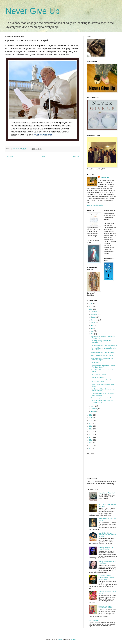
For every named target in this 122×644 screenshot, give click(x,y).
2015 (91, 437)
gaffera (60, 639)
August (93, 323)
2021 (91, 421)
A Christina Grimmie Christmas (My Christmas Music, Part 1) (107, 578)
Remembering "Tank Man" (107, 493)
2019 (91, 426)
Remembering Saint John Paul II (101, 398)
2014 (91, 440)
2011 (91, 448)
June (93, 328)
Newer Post (10, 157)
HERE (92, 482)
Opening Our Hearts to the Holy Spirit (102, 353)
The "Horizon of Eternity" (98, 374)
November (94, 314)
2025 (91, 306)
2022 (91, 418)
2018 (91, 429)
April (93, 334)
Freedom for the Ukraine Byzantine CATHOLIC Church (102, 381)
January (94, 411)
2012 (91, 446)
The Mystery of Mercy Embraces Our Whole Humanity (102, 390)
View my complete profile (95, 205)
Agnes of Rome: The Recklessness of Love (105, 607)
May (93, 331)
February (94, 409)
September (95, 320)
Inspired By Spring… (97, 377)
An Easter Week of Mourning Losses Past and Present (102, 394)
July (92, 326)
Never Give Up (33, 11)
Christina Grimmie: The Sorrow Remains (106, 548)
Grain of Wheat (94, 620)
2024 (91, 309)
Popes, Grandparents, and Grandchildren (104, 345)
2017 (91, 432)
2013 (91, 443)
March (93, 406)
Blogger (73, 639)
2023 (91, 415)
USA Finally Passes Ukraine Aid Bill (102, 355)
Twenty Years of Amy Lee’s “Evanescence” (107, 562)
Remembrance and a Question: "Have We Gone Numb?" (103, 366)
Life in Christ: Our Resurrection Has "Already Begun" (102, 359)
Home (43, 157)
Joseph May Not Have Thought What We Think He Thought (107, 535)
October (94, 317)
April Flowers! (95, 363)
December (94, 312)
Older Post (76, 157)
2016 (91, 434)
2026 (91, 304)
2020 (91, 423)
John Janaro (105, 177)
